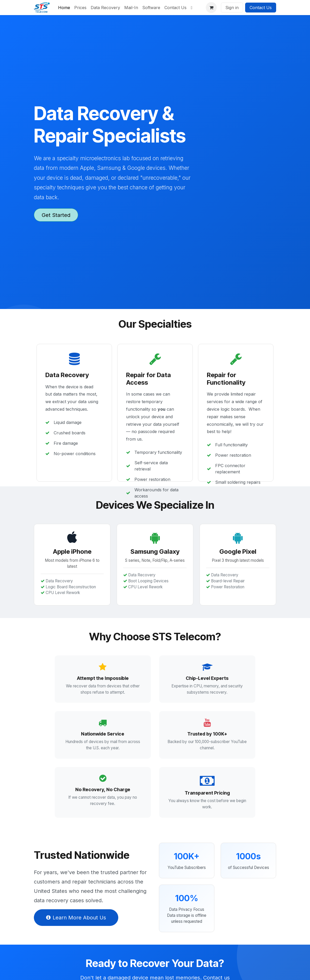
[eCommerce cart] (211, 8)
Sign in (232, 8)
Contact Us (261, 8)
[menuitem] (64, 8)
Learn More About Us (76, 927)
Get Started (56, 215)
